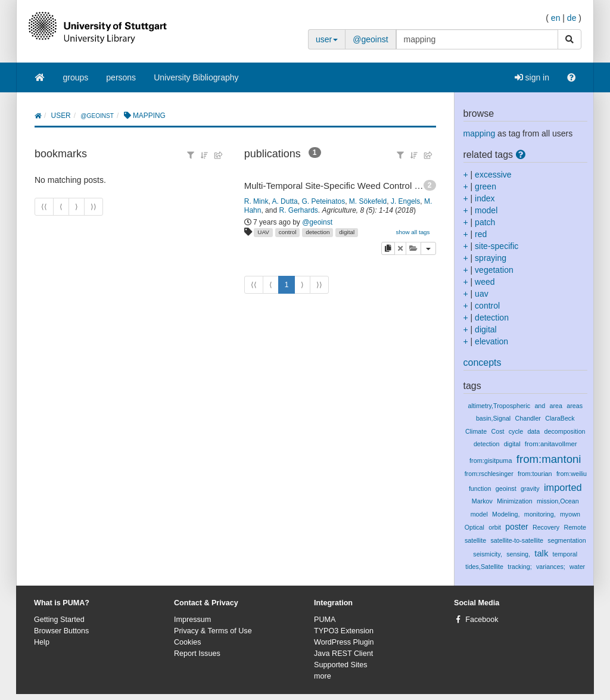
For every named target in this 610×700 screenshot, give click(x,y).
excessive (493, 175)
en (556, 18)
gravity (530, 489)
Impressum (192, 620)
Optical (474, 527)
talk (541, 553)
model (486, 210)
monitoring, (540, 514)
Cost (497, 431)
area (556, 406)
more (323, 676)
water (577, 567)
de (572, 18)
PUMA (325, 620)
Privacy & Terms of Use (213, 631)
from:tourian (535, 474)
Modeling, (506, 514)
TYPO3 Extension (344, 631)
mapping (480, 133)
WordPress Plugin (344, 642)
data (533, 431)
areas (575, 406)
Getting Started (59, 620)
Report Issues (197, 654)
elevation (491, 341)
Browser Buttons (61, 631)
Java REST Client (343, 654)
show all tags (413, 232)
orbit (495, 527)
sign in (532, 77)
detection (318, 232)
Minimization (514, 501)
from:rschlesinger (489, 474)
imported (563, 487)
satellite (475, 540)
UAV (263, 232)
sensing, (518, 554)
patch (485, 222)
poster (516, 527)
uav (482, 294)
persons (121, 77)
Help (42, 642)
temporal (565, 554)
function (480, 489)
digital (347, 232)
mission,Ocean (558, 501)
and (540, 406)
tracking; (519, 567)
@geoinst (370, 39)
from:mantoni (549, 459)
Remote (575, 527)
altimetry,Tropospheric (499, 406)
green (485, 186)
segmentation (567, 540)
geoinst (506, 489)
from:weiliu (572, 474)
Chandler (528, 418)
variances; (551, 567)
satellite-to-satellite (517, 540)
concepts (483, 363)
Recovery (546, 527)
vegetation (494, 270)
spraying (491, 258)
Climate (476, 431)
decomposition (565, 431)
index (485, 198)
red (481, 234)
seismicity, (488, 554)
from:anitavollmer (551, 444)
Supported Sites (341, 665)
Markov (482, 501)
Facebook (482, 620)
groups (76, 77)
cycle (516, 431)
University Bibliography (196, 77)
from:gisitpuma (491, 461)
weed (485, 282)
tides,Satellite (484, 567)
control (288, 232)
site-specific (497, 246)
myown (570, 514)
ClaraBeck (560, 418)
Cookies (188, 642)
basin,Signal (493, 418)
